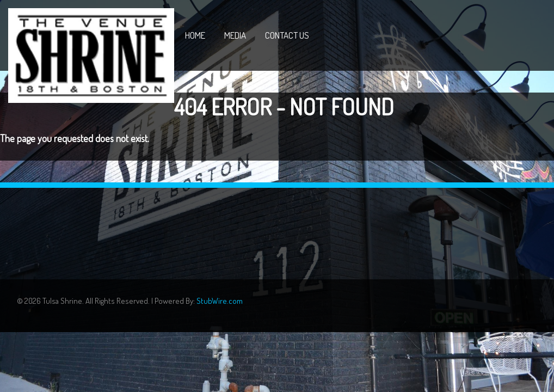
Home (195, 35)
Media (235, 35)
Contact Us (287, 35)
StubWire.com (220, 301)
